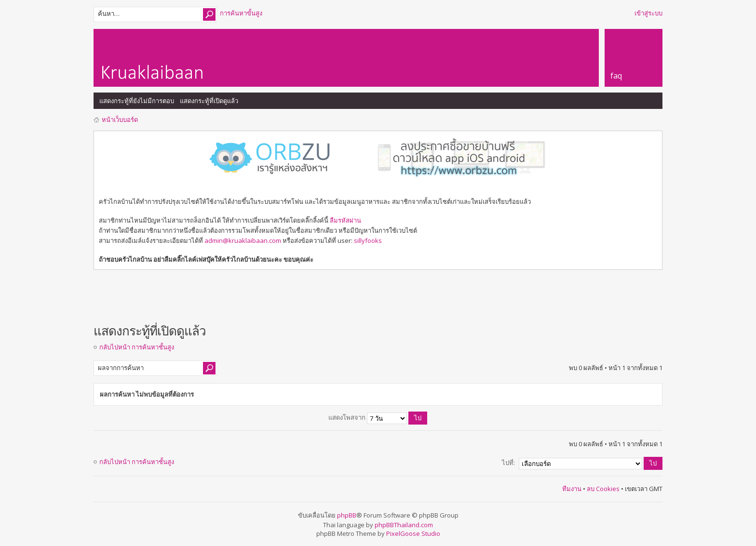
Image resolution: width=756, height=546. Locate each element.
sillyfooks (368, 240)
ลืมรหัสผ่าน (345, 220)
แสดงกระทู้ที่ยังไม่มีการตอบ (137, 101)
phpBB (347, 515)
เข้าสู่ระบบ (648, 13)
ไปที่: (508, 463)
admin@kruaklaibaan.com (243, 240)
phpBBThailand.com (404, 525)
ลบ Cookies (603, 489)
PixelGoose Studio (413, 533)
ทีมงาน (572, 489)
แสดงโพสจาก (378, 417)
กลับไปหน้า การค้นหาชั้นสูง (137, 347)
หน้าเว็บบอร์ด (120, 120)
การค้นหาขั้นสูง (241, 13)
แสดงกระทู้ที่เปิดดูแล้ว (209, 101)
